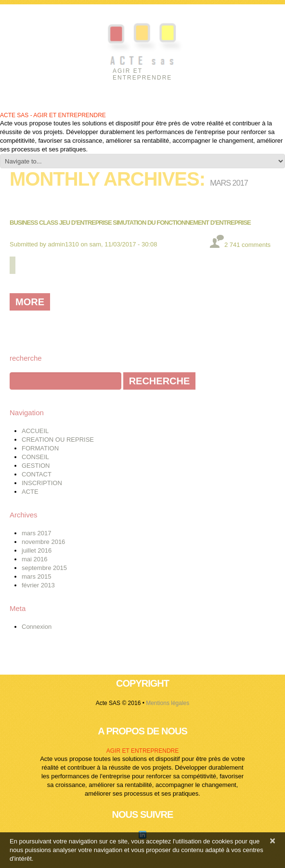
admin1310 (64, 244)
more (30, 302)
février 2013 (38, 585)
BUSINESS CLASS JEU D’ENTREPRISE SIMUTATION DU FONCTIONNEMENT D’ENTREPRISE (130, 223)
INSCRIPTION (42, 483)
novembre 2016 (43, 542)
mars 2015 (36, 576)
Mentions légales (168, 703)
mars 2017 (36, 533)
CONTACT (37, 474)
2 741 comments (247, 245)
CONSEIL (35, 457)
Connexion (37, 627)
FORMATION (40, 448)
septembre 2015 (44, 568)
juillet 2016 (37, 550)
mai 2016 (34, 559)
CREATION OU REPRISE (58, 440)
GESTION (36, 466)
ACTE (30, 492)
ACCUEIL (35, 431)
